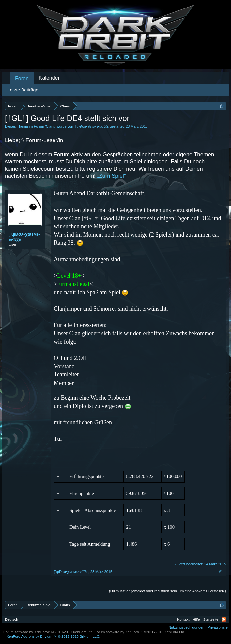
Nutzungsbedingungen (186, 627)
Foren (22, 79)
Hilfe (196, 619)
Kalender (49, 78)
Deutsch (11, 619)
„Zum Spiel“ (112, 176)
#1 (221, 572)
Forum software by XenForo (48, 632)
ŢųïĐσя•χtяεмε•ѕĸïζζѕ (91, 126)
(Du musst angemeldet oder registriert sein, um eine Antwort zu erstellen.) (168, 591)
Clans (50, 126)
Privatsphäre (218, 627)
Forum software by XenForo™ (140, 632)
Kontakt (183, 619)
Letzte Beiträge (23, 90)
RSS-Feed (224, 619)
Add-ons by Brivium (53, 636)
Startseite (211, 619)
